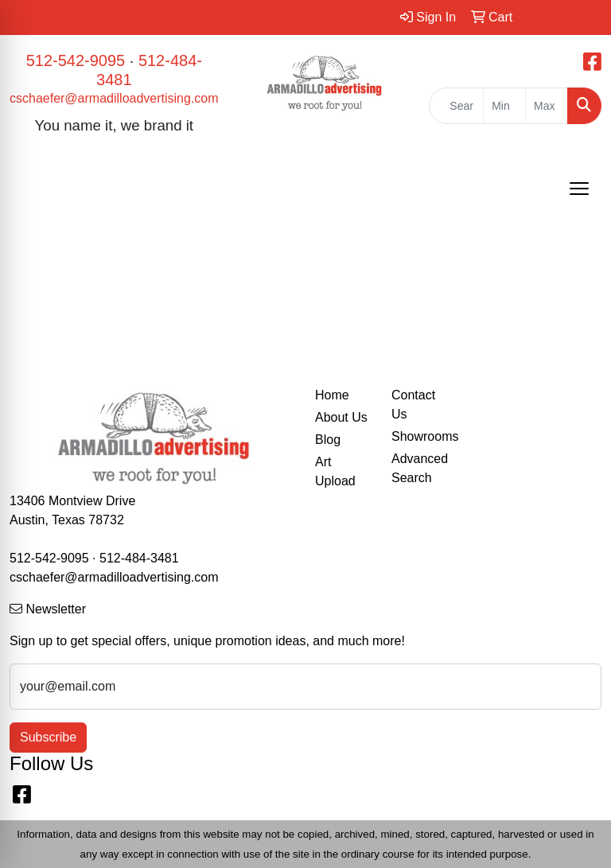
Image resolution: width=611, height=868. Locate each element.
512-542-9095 (76, 60)
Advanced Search (420, 468)
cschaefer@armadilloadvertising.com (114, 98)
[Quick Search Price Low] (504, 106)
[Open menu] (579, 189)
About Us (341, 417)
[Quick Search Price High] (547, 106)
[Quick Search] (456, 106)
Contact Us (413, 405)
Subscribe (48, 737)
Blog (328, 440)
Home (332, 395)
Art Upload (335, 471)
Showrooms (420, 436)
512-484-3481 (139, 558)
